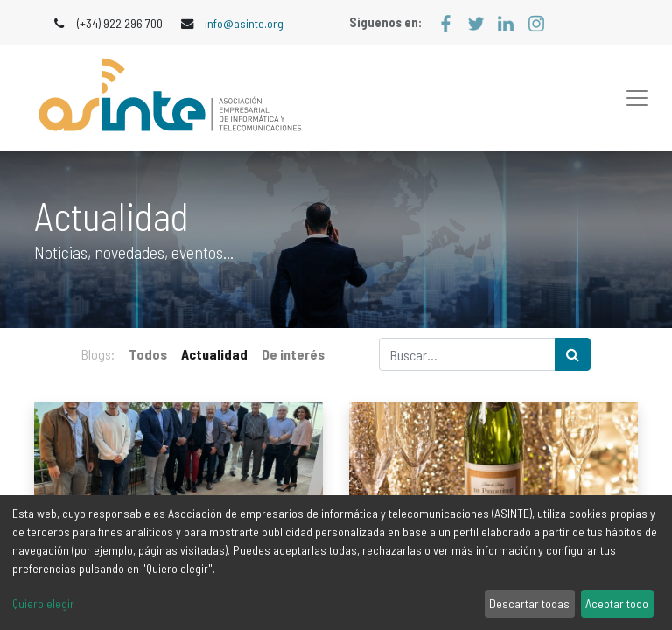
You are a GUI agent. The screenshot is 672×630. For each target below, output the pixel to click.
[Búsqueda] (573, 354)
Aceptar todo (617, 603)
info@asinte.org (244, 23)
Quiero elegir (43, 603)
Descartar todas (529, 603)
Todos (148, 354)
